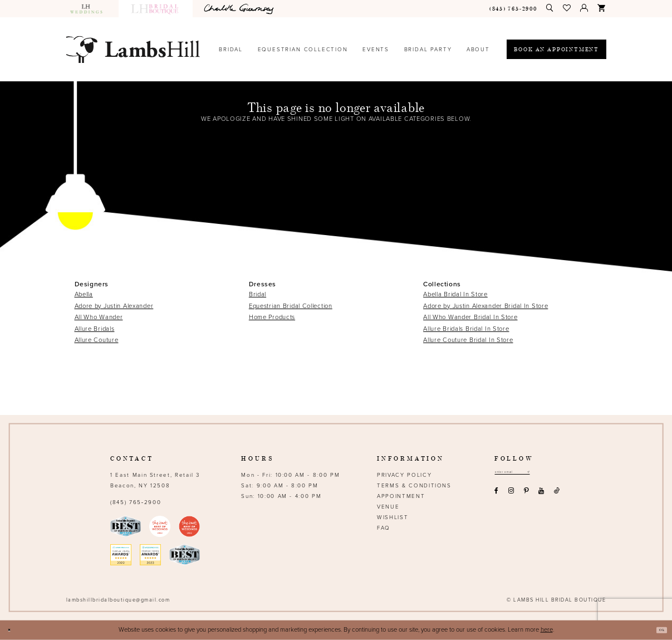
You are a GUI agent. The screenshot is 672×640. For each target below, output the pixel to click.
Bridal (257, 294)
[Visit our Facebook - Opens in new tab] (497, 495)
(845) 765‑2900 (136, 502)
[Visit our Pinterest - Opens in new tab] (526, 495)
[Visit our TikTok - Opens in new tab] (556, 495)
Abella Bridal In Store (455, 294)
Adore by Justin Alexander (114, 306)
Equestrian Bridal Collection (291, 306)
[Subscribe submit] (555, 474)
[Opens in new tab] (240, 9)
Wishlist (393, 517)
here (547, 630)
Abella (84, 294)
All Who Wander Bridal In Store (470, 317)
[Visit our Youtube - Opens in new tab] (541, 495)
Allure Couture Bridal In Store (468, 340)
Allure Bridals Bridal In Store (466, 329)
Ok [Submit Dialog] (658, 630)
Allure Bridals (95, 329)
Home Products (272, 317)
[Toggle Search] (550, 8)
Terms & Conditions (414, 486)
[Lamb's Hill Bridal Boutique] (133, 49)
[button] (567, 8)
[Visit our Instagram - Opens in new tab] (511, 495)
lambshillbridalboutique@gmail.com (118, 600)
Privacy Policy (404, 475)
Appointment (401, 496)
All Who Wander (99, 317)
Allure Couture (97, 340)
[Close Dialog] (13, 630)
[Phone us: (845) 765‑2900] (513, 9)
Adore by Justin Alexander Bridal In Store (485, 306)
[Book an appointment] (556, 49)
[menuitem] (90, 9)
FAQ (384, 528)
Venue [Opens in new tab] (388, 507)
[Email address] (526, 474)
